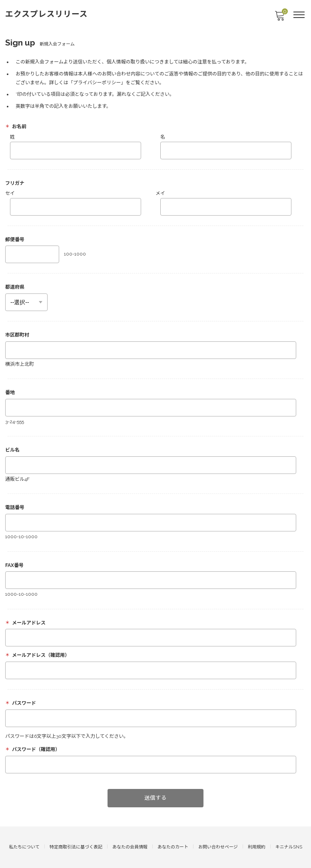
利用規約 (257, 847)
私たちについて (24, 847)
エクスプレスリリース (46, 14)
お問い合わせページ (218, 847)
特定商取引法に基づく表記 (76, 847)
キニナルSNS (289, 847)
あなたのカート (173, 847)
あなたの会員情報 (130, 847)
